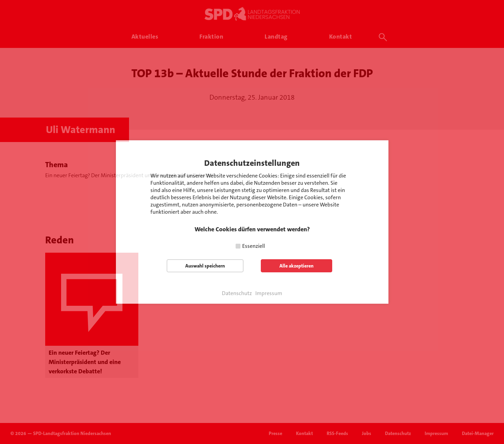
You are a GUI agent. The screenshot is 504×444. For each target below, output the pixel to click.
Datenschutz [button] (237, 293)
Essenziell (254, 246)
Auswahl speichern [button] (205, 266)
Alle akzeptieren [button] (297, 266)
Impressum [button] (269, 293)
